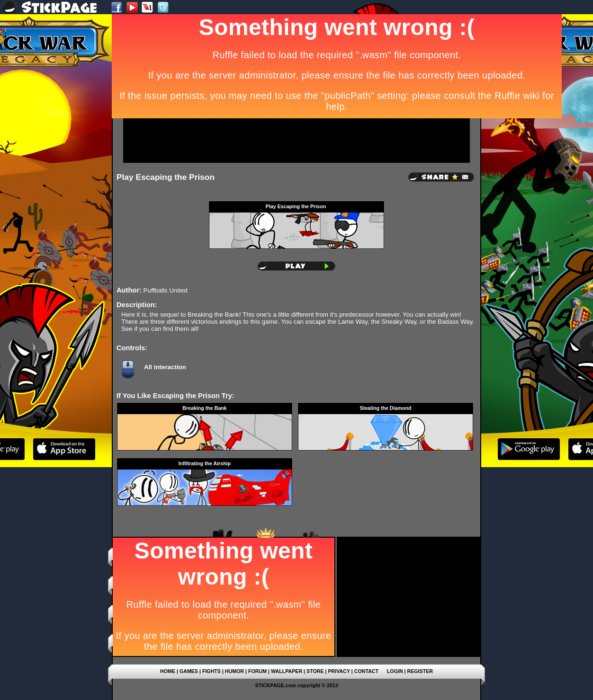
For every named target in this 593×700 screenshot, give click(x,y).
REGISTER (420, 671)
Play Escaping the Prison (166, 177)
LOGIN (395, 671)
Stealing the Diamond (386, 408)
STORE (315, 671)
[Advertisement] (296, 141)
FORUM (257, 671)
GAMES (189, 671)
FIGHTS (211, 671)
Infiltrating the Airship (205, 463)
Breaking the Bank (205, 408)
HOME (168, 671)
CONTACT (366, 671)
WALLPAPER (287, 671)
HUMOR (234, 671)
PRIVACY (339, 671)
